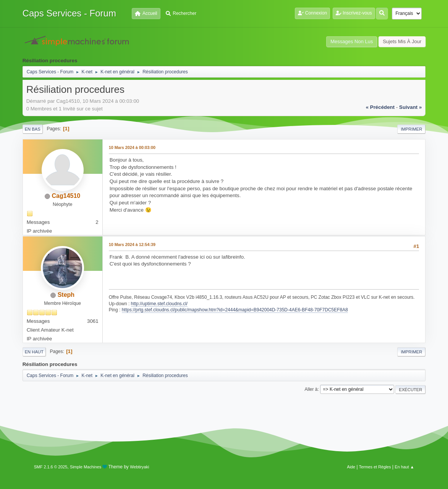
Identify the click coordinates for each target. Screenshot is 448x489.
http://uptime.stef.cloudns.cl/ (159, 304)
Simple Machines (86, 467)
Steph (66, 295)
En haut (34, 352)
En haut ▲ (405, 467)
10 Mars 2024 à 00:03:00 (132, 147)
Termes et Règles (375, 467)
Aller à (311, 389)
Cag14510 (66, 196)
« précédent (380, 107)
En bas (33, 129)
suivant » (410, 107)
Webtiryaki (139, 467)
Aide (351, 467)
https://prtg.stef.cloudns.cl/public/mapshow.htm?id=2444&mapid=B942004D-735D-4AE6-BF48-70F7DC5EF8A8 (235, 310)
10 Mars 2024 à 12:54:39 (132, 244)
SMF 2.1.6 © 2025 (51, 467)
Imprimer (411, 129)
